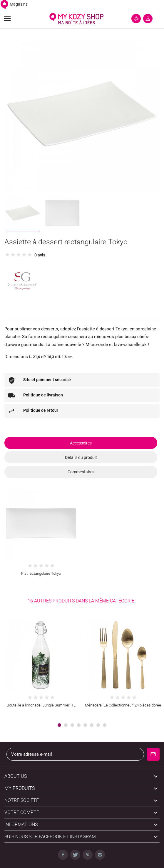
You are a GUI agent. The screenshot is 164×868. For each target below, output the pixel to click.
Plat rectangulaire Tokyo (41, 573)
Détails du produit (81, 457)
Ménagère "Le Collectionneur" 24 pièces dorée (123, 705)
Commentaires (81, 472)
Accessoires (81, 443)
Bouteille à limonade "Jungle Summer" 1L (41, 705)
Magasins (14, 4)
